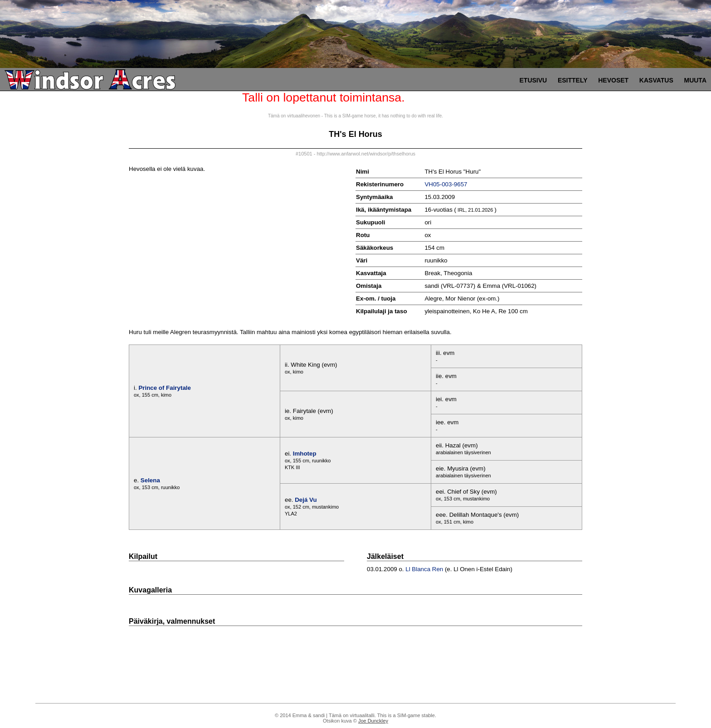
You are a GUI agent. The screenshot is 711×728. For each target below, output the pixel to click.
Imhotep (305, 454)
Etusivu (533, 80)
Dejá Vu (306, 500)
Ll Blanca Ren (424, 569)
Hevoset (613, 80)
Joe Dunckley (373, 721)
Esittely (573, 80)
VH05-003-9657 (446, 184)
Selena (150, 480)
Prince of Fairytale (165, 388)
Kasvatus (656, 80)
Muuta (695, 80)
